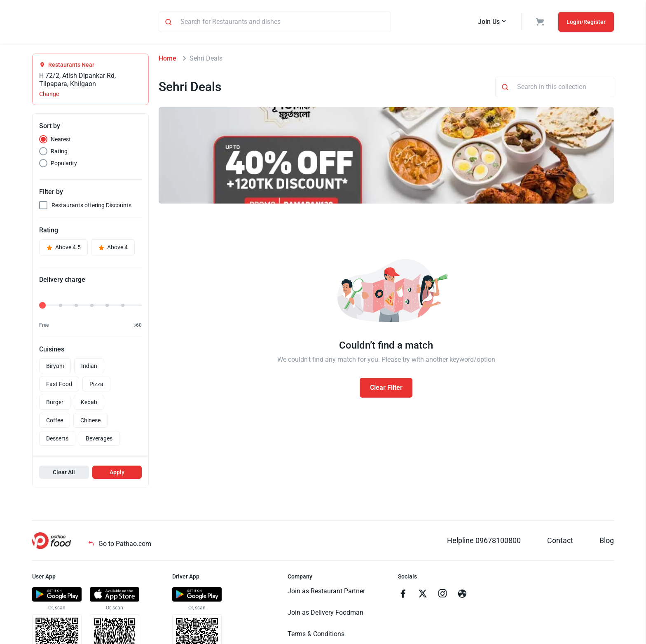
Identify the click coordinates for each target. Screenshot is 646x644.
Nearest (61, 141)
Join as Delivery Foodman (325, 614)
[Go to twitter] (423, 596)
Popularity (64, 164)
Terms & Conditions (316, 635)
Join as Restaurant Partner (326, 592)
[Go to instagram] (442, 596)
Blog (607, 542)
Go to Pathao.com (119, 545)
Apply (117, 473)
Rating (59, 152)
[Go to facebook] (403, 596)
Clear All (64, 473)
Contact (560, 542)
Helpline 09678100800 (484, 542)
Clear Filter (386, 389)
